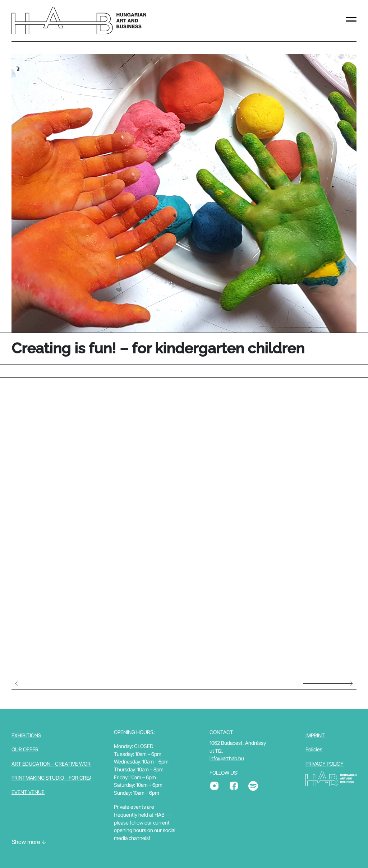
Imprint (315, 735)
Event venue (28, 792)
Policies (314, 749)
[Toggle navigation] (351, 20)
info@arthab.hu (227, 758)
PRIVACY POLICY (325, 764)
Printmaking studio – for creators (58, 778)
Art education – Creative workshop (59, 764)
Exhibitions (26, 735)
